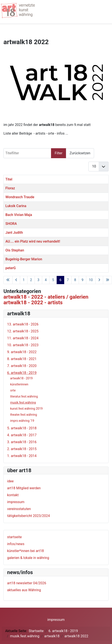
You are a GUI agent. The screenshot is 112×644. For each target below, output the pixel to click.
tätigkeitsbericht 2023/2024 (29, 516)
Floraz (10, 188)
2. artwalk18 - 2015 (22, 449)
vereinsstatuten (19, 509)
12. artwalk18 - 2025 (23, 331)
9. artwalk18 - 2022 (22, 352)
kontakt (13, 495)
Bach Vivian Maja (19, 215)
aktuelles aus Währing (24, 590)
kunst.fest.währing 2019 (26, 409)
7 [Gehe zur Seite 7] (68, 280)
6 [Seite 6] (60, 280)
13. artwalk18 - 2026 (23, 324)
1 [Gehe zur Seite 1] (24, 280)
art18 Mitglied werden (24, 488)
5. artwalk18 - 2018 (22, 428)
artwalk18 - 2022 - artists (33, 303)
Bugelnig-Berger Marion (24, 259)
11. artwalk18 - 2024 (23, 338)
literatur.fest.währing (24, 396)
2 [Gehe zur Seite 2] (31, 280)
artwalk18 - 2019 (21, 378)
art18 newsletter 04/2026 (27, 583)
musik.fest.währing (23, 402)
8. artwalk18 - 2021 (22, 359)
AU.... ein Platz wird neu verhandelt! (33, 241)
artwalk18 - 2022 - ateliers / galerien (46, 297)
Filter (59, 153)
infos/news (16, 544)
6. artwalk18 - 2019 (22, 373)
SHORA (11, 224)
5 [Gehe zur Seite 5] (53, 280)
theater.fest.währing (24, 415)
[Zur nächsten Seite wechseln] (99, 280)
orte (13, 390)
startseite (14, 537)
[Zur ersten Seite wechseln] (8, 280)
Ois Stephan (15, 250)
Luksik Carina (16, 206)
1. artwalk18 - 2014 (22, 456)
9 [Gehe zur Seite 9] (82, 280)
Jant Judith (14, 233)
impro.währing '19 (22, 421)
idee (10, 481)
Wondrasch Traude (20, 197)
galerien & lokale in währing (28, 558)
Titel (9, 179)
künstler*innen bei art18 (26, 551)
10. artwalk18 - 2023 (23, 345)
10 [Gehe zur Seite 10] (91, 280)
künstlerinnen (19, 384)
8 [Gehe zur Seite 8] (75, 280)
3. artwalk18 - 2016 (22, 442)
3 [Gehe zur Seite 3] (38, 280)
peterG (11, 268)
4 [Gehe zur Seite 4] (46, 280)
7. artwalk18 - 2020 (22, 366)
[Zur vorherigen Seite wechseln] (16, 280)
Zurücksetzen (80, 153)
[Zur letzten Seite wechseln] (107, 280)
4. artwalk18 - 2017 (22, 435)
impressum (16, 502)
